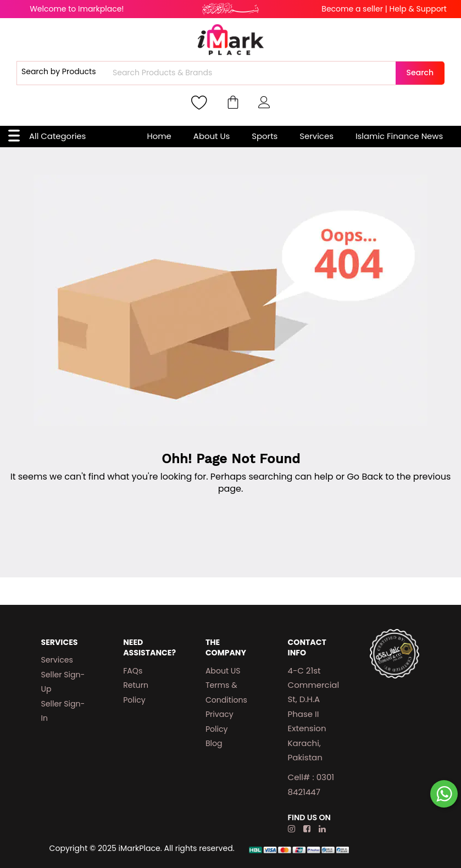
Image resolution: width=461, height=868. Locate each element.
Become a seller (352, 9)
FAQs (133, 671)
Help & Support (418, 9)
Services (316, 136)
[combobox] (253, 73)
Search (420, 73)
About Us (212, 136)
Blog (214, 743)
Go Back (365, 477)
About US (223, 671)
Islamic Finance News (399, 136)
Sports (265, 136)
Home (159, 136)
